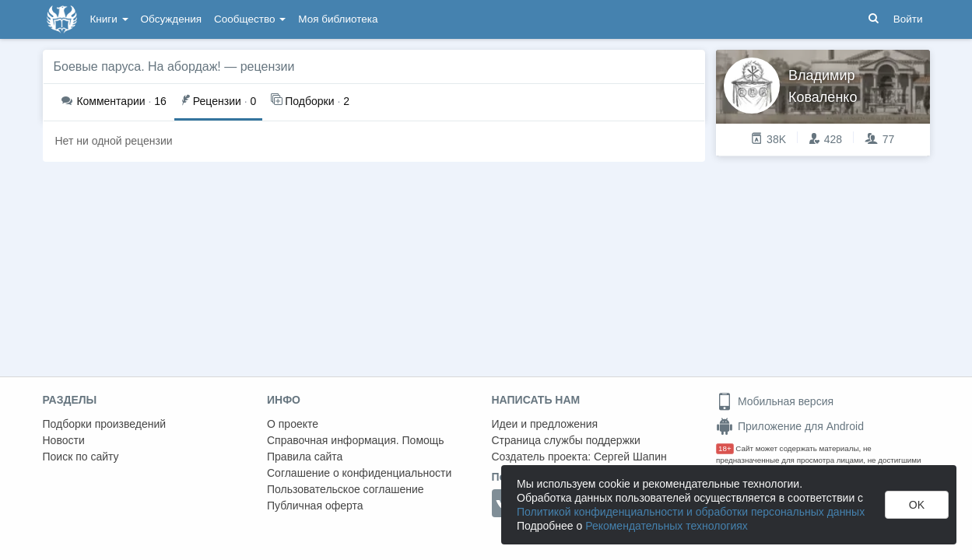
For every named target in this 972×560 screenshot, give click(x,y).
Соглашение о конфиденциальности (359, 473)
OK (917, 505)
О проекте (293, 424)
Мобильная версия (775, 401)
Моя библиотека (338, 19)
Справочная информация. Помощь (356, 440)
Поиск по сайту (81, 457)
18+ (725, 448)
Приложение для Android (790, 426)
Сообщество (250, 19)
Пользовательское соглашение (346, 489)
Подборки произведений (105, 424)
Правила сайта (305, 457)
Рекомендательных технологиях (667, 526)
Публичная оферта (315, 506)
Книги (109, 19)
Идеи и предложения (545, 424)
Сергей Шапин (630, 457)
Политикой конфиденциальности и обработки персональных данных (691, 512)
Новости (64, 440)
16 (114, 101)
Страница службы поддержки (566, 440)
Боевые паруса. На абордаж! (137, 66)
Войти (908, 19)
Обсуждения (171, 19)
